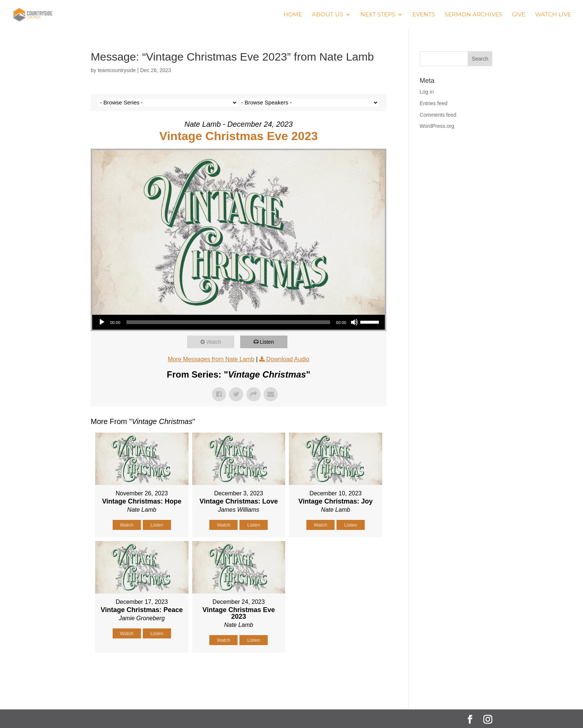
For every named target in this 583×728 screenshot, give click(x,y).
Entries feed (434, 103)
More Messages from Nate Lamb (211, 359)
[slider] (228, 322)
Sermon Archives (474, 15)
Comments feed (438, 115)
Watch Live (553, 15)
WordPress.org (437, 126)
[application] (239, 322)
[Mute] (354, 322)
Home (293, 15)
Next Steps (378, 15)
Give (519, 15)
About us (328, 15)
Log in (427, 92)
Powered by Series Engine (359, 671)
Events (424, 15)
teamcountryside (117, 70)
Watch (215, 342)
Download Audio (288, 359)
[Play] (102, 322)
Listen (268, 342)
